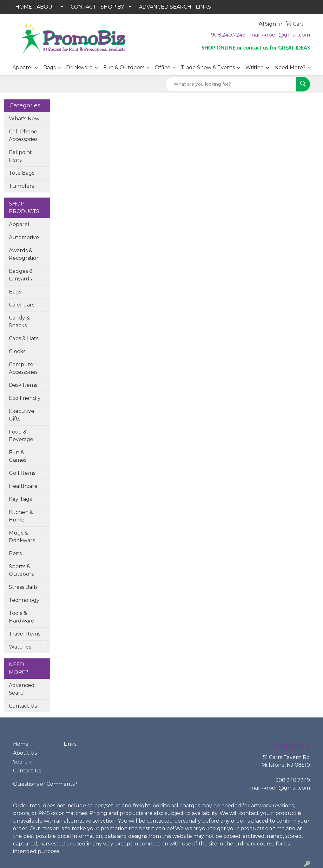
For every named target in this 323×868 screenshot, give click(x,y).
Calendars (22, 305)
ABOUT (46, 7)
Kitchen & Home (21, 516)
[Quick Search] (231, 84)
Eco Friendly (25, 398)
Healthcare (23, 486)
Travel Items (25, 634)
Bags (49, 67)
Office (163, 67)
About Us (25, 753)
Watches (20, 647)
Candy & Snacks (19, 322)
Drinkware (79, 67)
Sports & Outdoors (21, 570)
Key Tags (20, 499)
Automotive (24, 237)
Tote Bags (22, 173)
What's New (24, 119)
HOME (24, 7)
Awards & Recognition (24, 254)
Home (21, 744)
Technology (24, 600)
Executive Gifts (22, 415)
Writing (255, 67)
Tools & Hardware (22, 617)
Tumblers (21, 186)
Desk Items (23, 385)
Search (22, 762)
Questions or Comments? (45, 784)
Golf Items (22, 473)
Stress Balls (23, 587)
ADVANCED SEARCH (165, 7)
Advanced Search (22, 689)
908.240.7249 (228, 35)
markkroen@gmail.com (280, 35)
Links (70, 744)
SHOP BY (112, 7)
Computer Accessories (23, 368)
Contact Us (23, 706)
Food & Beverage (21, 436)
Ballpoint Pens (20, 156)
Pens (15, 553)
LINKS (203, 7)
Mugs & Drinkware (22, 537)
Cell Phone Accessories (23, 135)
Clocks (17, 351)
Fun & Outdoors (124, 67)
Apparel (23, 67)
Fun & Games (18, 456)
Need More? (290, 67)
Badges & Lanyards (21, 275)
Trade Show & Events (208, 67)
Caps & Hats (24, 338)
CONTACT (83, 7)
